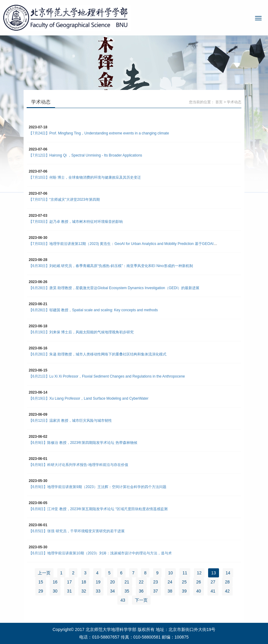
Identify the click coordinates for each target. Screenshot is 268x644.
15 (41, 582)
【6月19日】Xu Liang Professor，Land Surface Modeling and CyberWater (89, 398)
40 (199, 591)
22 (141, 582)
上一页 (44, 573)
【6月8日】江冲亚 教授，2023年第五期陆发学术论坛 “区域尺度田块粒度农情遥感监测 (98, 509)
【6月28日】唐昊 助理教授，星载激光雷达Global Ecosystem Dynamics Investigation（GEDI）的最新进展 (114, 288)
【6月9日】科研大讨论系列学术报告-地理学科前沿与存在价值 (78, 465)
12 (199, 573)
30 (55, 591)
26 (199, 582)
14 (228, 573)
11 (185, 573)
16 (55, 582)
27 (213, 582)
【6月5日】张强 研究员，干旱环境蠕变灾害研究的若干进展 (77, 531)
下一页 (141, 600)
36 (141, 591)
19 (98, 582)
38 (170, 591)
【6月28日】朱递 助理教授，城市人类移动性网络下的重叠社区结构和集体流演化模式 (98, 354)
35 (127, 591)
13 (214, 573)
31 (70, 591)
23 (155, 582)
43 (123, 600)
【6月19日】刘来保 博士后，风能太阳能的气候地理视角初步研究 (81, 332)
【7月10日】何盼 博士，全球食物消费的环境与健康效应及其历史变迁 (85, 177)
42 (227, 591)
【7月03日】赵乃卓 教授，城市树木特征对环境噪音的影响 (76, 222)
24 (170, 582)
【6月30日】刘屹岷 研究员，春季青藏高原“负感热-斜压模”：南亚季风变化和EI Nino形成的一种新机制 (111, 266)
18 (84, 582)
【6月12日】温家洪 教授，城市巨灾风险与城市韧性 (70, 421)
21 (127, 582)
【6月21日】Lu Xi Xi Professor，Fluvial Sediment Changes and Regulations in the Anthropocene (107, 376)
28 (227, 582)
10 (171, 573)
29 (41, 591)
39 (184, 591)
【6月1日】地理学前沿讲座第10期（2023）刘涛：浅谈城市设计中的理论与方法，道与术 (100, 553)
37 (155, 591)
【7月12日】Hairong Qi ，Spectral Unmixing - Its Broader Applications (85, 155)
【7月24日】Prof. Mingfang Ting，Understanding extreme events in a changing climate (99, 133)
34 (113, 591)
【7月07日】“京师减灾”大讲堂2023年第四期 (64, 200)
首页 (219, 102)
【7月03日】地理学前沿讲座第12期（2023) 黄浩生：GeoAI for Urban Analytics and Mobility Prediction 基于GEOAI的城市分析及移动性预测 (141, 244)
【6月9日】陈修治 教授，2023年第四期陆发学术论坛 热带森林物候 (83, 443)
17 (70, 582)
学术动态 (234, 102)
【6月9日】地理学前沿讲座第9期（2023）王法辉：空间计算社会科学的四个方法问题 (98, 487)
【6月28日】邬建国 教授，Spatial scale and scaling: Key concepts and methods (93, 310)
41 (213, 591)
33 (98, 591)
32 (84, 591)
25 (184, 582)
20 (113, 582)
